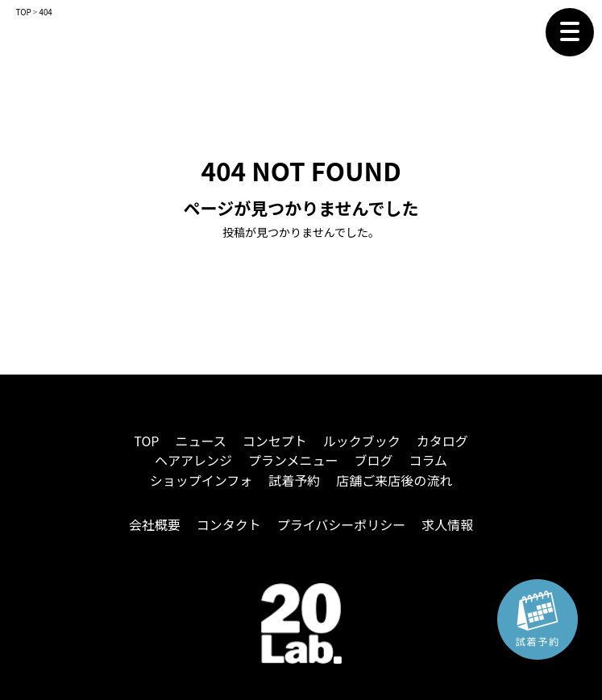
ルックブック (362, 441)
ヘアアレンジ (193, 460)
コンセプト (275, 441)
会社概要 (155, 524)
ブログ (374, 460)
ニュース (200, 441)
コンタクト (229, 524)
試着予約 (294, 480)
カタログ (442, 441)
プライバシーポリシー (342, 524)
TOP (146, 441)
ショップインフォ (201, 480)
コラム (429, 460)
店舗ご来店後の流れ (394, 480)
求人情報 (447, 524)
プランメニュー (293, 460)
